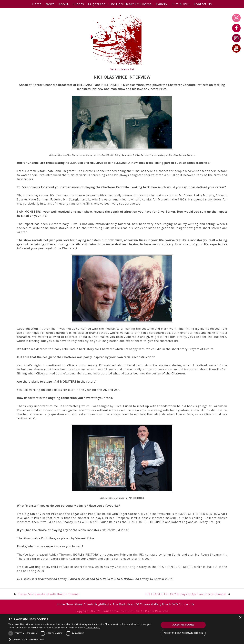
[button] (82, 639)
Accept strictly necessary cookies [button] (183, 633)
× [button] (240, 618)
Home (37, 4)
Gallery (162, 4)
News (50, 4)
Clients (78, 4)
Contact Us (203, 4)
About (64, 4)
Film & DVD (181, 4)
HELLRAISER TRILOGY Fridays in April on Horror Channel (186, 594)
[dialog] (122, 629)
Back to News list (122, 69)
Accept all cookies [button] (183, 625)
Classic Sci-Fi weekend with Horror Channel (49, 594)
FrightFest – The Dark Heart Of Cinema (120, 4)
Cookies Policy (93, 628)
